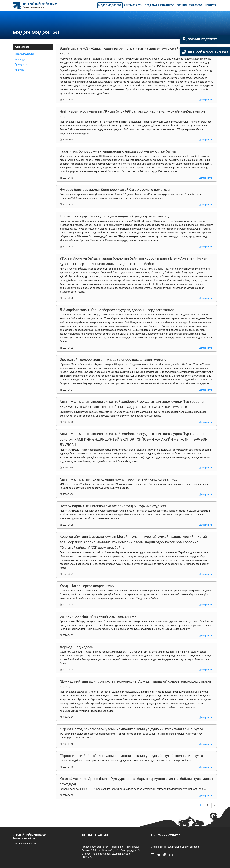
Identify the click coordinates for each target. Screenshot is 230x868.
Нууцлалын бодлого (24, 843)
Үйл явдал (21, 59)
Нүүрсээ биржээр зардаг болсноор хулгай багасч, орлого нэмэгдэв (115, 190)
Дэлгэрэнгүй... (206, 100)
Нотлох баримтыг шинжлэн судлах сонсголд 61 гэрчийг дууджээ (113, 506)
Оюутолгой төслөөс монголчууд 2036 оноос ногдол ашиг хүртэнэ (113, 360)
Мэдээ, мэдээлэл (25, 54)
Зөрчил (182, 5)
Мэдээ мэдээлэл (110, 5)
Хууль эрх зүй (133, 5)
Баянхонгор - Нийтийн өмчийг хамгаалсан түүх (98, 616)
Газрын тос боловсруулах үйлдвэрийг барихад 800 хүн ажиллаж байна (118, 151)
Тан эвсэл (196, 5)
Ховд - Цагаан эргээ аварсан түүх (87, 586)
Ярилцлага (21, 65)
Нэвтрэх (210, 5)
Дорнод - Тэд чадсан (76, 647)
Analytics (20, 70)
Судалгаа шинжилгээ (160, 5)
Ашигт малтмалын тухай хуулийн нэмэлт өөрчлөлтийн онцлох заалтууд (119, 479)
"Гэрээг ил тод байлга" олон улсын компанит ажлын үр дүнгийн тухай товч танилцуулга (131, 729)
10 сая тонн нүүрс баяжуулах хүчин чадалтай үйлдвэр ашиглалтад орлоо (120, 216)
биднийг (184, 847)
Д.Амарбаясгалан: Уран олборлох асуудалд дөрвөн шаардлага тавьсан (118, 310)
